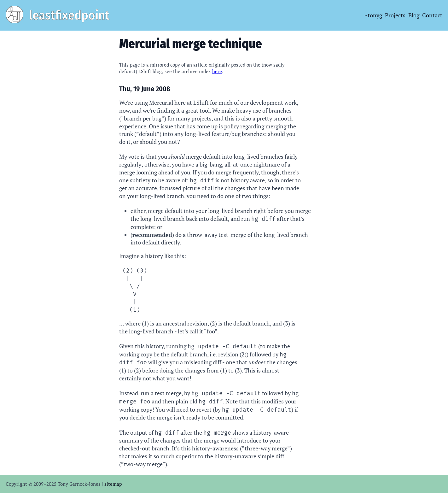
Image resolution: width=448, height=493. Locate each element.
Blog (414, 15)
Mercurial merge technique (191, 44)
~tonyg (373, 15)
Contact (432, 15)
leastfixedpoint (69, 15)
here (217, 71)
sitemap (113, 484)
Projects (395, 15)
